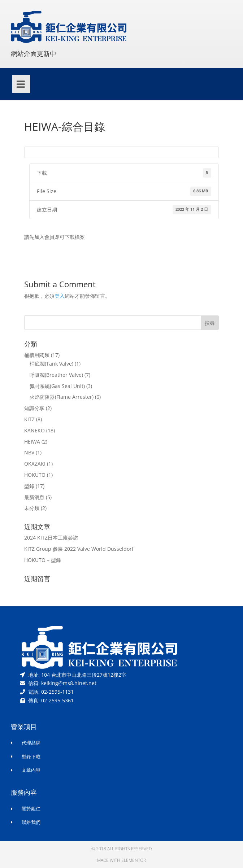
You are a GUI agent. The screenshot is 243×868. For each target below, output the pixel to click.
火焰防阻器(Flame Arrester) (62, 397)
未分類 (32, 508)
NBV (29, 452)
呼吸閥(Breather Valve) (56, 375)
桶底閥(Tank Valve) (51, 364)
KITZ (29, 419)
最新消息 (34, 497)
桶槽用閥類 (37, 355)
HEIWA (32, 442)
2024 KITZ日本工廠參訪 (51, 538)
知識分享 (34, 408)
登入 (60, 296)
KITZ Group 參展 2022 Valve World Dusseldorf (79, 549)
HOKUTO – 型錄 (43, 560)
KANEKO (34, 430)
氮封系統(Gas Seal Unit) (57, 386)
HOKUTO (35, 475)
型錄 (29, 486)
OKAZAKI (35, 464)
